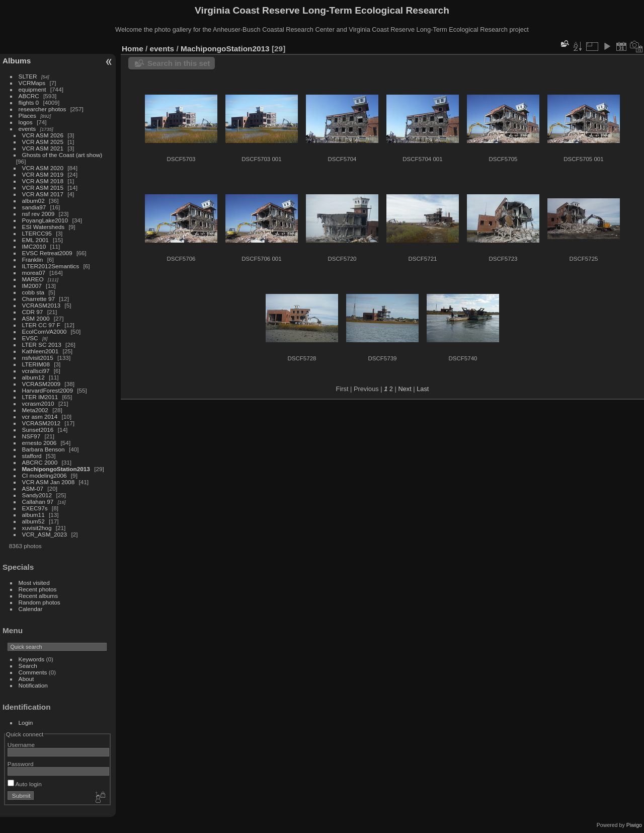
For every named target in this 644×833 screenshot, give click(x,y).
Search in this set (179, 63)
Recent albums (38, 596)
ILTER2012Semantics (51, 266)
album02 (33, 201)
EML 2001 (35, 240)
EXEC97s (35, 508)
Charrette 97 (38, 299)
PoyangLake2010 (45, 220)
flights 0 (29, 102)
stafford (32, 456)
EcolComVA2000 (45, 331)
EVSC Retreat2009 (47, 253)
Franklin (33, 259)
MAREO (33, 279)
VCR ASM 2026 (43, 135)
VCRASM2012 (42, 423)
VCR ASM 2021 (43, 148)
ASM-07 (33, 488)
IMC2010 (34, 246)
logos (26, 122)
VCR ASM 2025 (43, 142)
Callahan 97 (38, 502)
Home (133, 49)
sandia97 (34, 207)
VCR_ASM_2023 (45, 534)
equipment (32, 89)
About (26, 679)
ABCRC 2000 (40, 462)
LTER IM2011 (40, 397)
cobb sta (33, 292)
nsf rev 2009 (38, 214)
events (27, 129)
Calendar (31, 609)
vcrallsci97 (36, 371)
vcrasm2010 (38, 403)
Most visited (34, 583)
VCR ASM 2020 (43, 168)
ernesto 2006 (39, 443)
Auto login (25, 784)
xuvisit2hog (37, 528)
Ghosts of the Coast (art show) (62, 155)
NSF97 (31, 436)
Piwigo (634, 825)
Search (28, 666)
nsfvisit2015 (38, 358)
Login (26, 723)
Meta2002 (35, 410)
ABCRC (29, 96)
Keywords (32, 659)
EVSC (30, 338)
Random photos (39, 602)
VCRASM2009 (42, 384)
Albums (17, 61)
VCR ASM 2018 (43, 181)
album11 (33, 515)
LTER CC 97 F (41, 325)
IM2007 (32, 286)
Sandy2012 (37, 495)
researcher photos (43, 109)
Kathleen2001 (41, 351)
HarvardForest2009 (48, 390)
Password (21, 764)
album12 (33, 377)
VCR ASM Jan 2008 (49, 482)
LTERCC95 (37, 233)
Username (21, 745)
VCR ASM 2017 (43, 194)
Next (405, 389)
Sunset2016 (38, 430)
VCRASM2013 (42, 305)
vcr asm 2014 (40, 416)
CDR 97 (33, 312)
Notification (33, 685)
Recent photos (38, 589)
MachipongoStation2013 (56, 469)
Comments (33, 672)
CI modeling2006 (45, 475)
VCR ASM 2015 (43, 187)
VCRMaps (32, 83)
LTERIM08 (36, 364)
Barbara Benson (44, 449)
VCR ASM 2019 (43, 174)
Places (27, 116)
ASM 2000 (36, 318)
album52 (33, 521)
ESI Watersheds (44, 227)
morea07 (34, 273)
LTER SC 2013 (42, 345)
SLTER (28, 76)
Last (423, 389)
